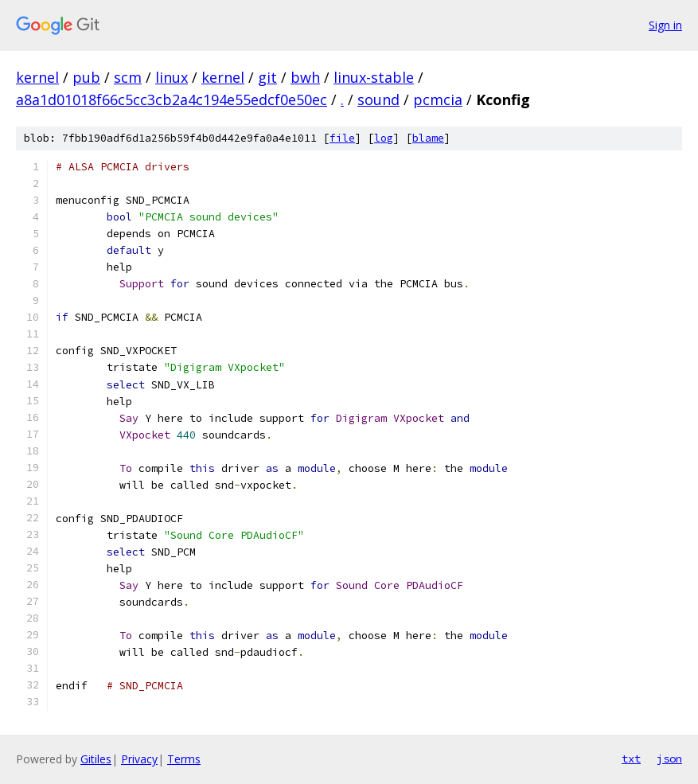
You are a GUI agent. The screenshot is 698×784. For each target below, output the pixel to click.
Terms (184, 759)
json (669, 759)
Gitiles (96, 759)
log (384, 138)
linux (172, 77)
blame (428, 138)
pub (86, 77)
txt (631, 759)
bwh (305, 77)
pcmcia (438, 99)
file (342, 138)
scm (128, 77)
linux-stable (374, 77)
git (267, 77)
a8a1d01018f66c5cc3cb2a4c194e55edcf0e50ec (172, 99)
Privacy (139, 759)
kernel (37, 77)
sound (378, 99)
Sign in (665, 25)
